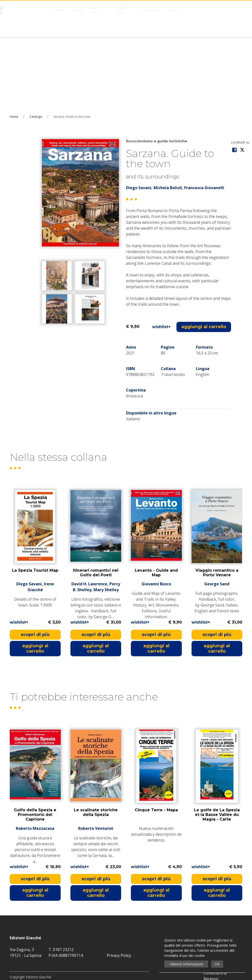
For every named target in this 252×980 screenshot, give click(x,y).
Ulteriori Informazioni (186, 964)
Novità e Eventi (121, 10)
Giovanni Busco (156, 511)
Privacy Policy (119, 882)
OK (217, 964)
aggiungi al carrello (204, 253)
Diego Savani (139, 114)
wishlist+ (161, 253)
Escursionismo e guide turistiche (157, 68)
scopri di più (35, 561)
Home (14, 43)
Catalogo (58, 10)
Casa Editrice (96, 10)
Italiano (133, 345)
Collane (78, 10)
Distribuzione (152, 10)
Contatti (175, 10)
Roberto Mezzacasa (35, 755)
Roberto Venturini (96, 755)
